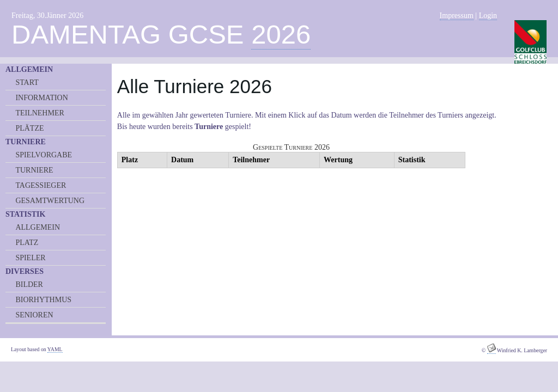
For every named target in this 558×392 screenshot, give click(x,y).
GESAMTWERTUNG (50, 201)
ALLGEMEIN (38, 227)
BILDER (29, 284)
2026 (281, 34)
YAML (55, 349)
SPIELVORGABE (44, 155)
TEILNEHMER (40, 113)
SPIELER (30, 258)
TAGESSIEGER (41, 185)
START (27, 82)
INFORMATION (41, 98)
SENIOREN (34, 315)
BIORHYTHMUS (43, 300)
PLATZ (27, 243)
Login (488, 16)
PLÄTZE (29, 128)
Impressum (457, 16)
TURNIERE (34, 170)
